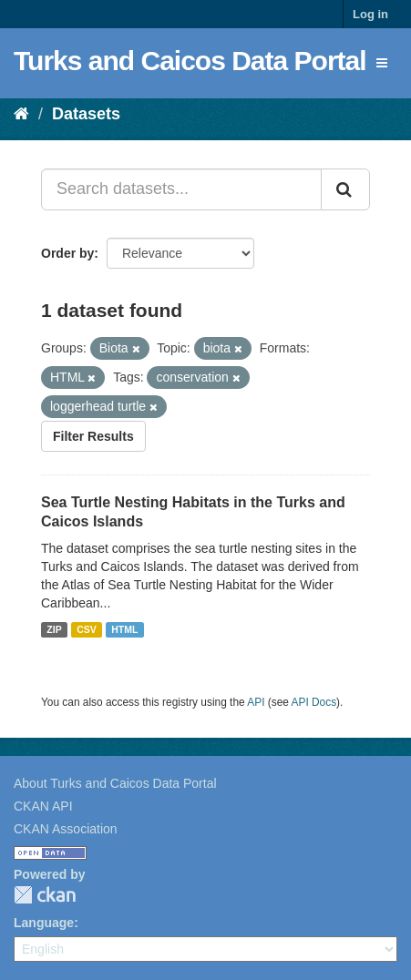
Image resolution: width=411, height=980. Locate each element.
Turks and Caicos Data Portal (190, 61)
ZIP (54, 629)
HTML (124, 629)
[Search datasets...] (181, 189)
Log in (370, 14)
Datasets (86, 114)
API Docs (314, 702)
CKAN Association (66, 829)
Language (44, 923)
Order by (67, 253)
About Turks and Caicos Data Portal (115, 783)
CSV (87, 629)
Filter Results (93, 436)
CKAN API (43, 806)
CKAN (45, 895)
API (256, 702)
